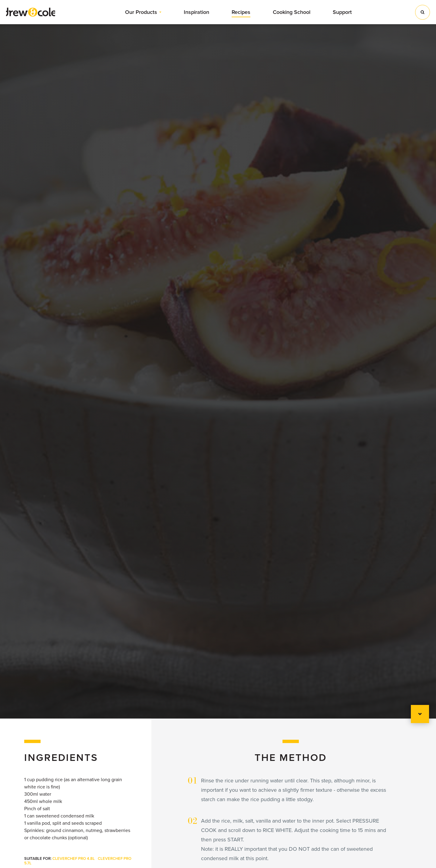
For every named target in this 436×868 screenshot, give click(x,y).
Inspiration (197, 12)
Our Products (141, 12)
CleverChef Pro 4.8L (74, 859)
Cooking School (292, 12)
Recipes (241, 12)
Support (342, 12)
